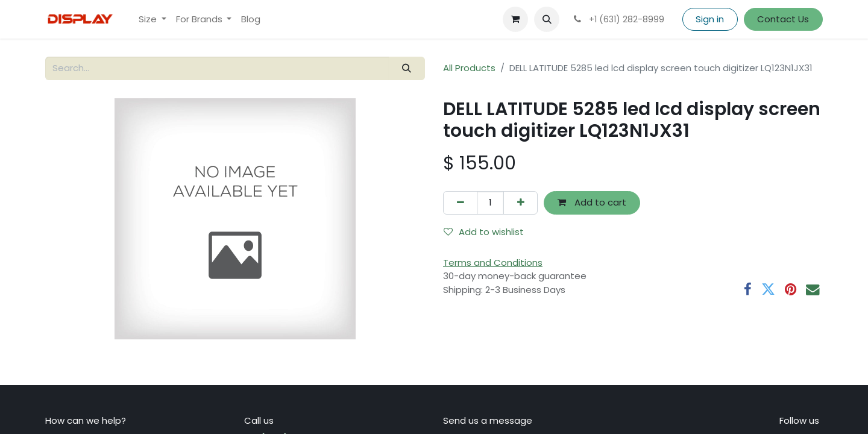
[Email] (813, 290)
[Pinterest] (791, 290)
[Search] (407, 68)
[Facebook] (748, 290)
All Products (469, 68)
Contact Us (783, 19)
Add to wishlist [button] (484, 232)
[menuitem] (153, 20)
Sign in (710, 19)
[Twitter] (768, 290)
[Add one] (520, 203)
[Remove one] (460, 203)
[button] (547, 19)
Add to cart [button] (592, 202)
